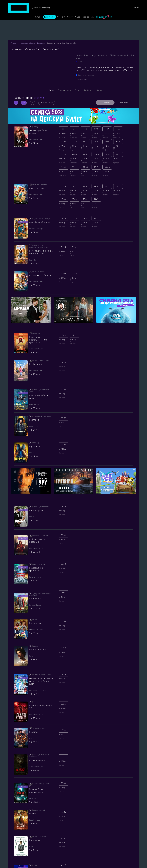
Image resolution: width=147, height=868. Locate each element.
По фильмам (105, 102)
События (61, 10)
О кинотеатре (82, 80)
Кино (52, 90)
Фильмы (38, 10)
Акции (78, 10)
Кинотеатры (50, 10)
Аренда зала (88, 10)
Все (24, 103)
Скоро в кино (64, 90)
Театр (77, 90)
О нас (77, 867)
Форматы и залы (49, 867)
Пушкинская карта (47, 103)
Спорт (70, 10)
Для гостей (13, 867)
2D (33, 103)
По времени (124, 102)
